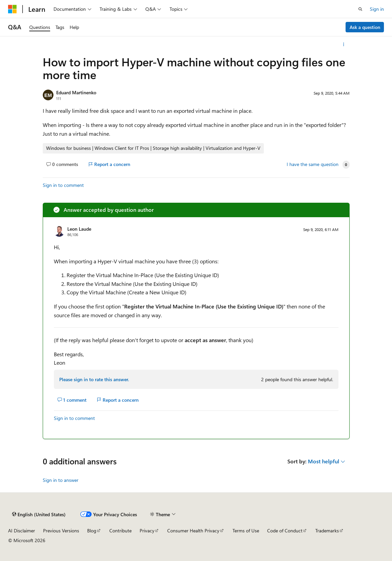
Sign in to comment (63, 185)
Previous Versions (61, 531)
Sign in (377, 9)
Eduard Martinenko (76, 92)
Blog (92, 531)
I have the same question (313, 164)
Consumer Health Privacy (193, 531)
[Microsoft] (12, 9)
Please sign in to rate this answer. (94, 379)
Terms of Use (246, 531)
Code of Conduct (285, 531)
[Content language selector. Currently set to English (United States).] (39, 514)
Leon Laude (79, 229)
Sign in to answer (61, 480)
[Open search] (360, 9)
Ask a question (365, 27)
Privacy (147, 531)
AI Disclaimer (22, 531)
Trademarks (327, 531)
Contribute (120, 531)
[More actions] (343, 44)
